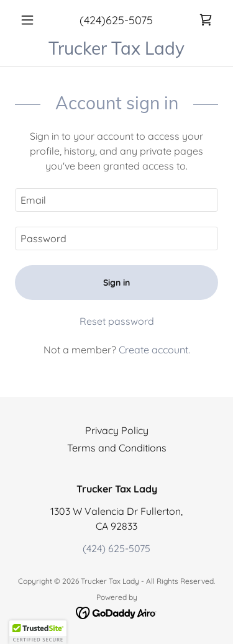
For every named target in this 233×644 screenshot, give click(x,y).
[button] (30, 20)
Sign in (116, 283)
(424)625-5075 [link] (116, 20)
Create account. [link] (154, 350)
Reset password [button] (117, 321)
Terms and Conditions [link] (117, 448)
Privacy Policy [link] (117, 430)
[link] (206, 20)
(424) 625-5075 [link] (116, 548)
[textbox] (116, 200)
